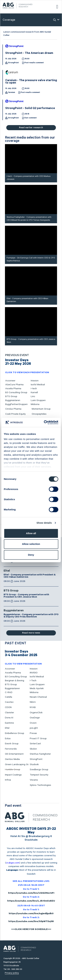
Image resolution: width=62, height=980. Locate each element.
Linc (33, 396)
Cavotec (9, 702)
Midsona (35, 404)
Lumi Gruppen (38, 400)
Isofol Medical (38, 385)
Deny (31, 555)
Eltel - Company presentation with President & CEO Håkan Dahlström (30, 576)
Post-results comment (34, 63)
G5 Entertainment (14, 754)
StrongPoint (13, 63)
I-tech (34, 389)
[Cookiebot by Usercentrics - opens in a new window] (44, 422)
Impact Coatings (13, 775)
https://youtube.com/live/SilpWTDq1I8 (31, 922)
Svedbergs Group (39, 770)
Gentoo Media (12, 759)
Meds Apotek (37, 688)
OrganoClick (36, 713)
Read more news (31, 633)
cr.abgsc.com (13, 863)
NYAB (33, 707)
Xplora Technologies (40, 785)
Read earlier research (31, 128)
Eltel (7, 571)
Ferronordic (11, 749)
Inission (35, 381)
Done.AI (9, 718)
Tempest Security (39, 775)
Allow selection (31, 544)
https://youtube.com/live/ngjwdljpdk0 (31, 914)
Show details (44, 523)
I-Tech (33, 681)
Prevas (33, 733)
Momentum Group (41, 409)
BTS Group (11, 396)
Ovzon (33, 723)
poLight (34, 728)
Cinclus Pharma (13, 409)
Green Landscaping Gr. (17, 764)
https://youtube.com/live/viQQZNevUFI (31, 893)
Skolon (33, 749)
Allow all (31, 533)
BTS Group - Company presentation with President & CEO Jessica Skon (26, 596)
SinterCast (35, 744)
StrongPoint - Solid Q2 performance (30, 109)
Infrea (8, 780)
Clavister (10, 713)
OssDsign (35, 718)
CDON (8, 707)
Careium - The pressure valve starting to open (31, 82)
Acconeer (10, 381)
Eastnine (9, 723)
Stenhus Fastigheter (40, 754)
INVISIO (34, 673)
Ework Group (12, 744)
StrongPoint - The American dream (29, 53)
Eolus (8, 739)
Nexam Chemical (38, 697)
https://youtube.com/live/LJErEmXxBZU (31, 901)
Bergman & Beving (15, 681)
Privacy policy (12, 973)
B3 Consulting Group (16, 392)
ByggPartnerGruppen (16, 404)
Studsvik (34, 764)
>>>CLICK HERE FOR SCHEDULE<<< (31, 930)
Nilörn (33, 702)
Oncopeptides (39, 414)
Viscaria (34, 780)
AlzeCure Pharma (14, 385)
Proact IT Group (38, 739)
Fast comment (31, 118)
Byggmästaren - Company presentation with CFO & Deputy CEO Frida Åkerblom (31, 616)
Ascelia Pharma (13, 389)
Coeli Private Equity (15, 414)
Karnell (34, 392)
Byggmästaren (13, 400)
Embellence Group (15, 733)
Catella (9, 697)
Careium (12, 93)
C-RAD (9, 692)
